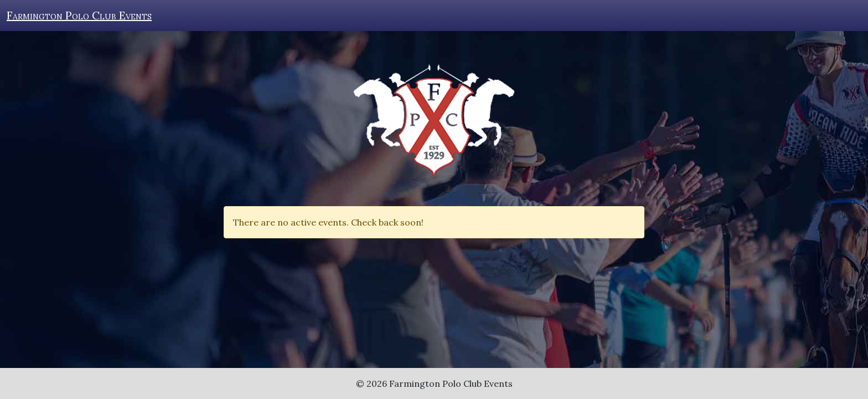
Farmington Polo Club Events (79, 15)
